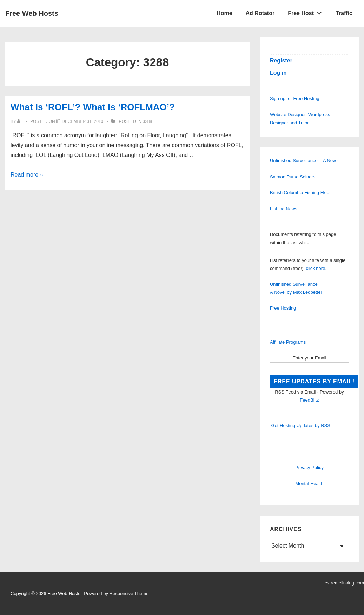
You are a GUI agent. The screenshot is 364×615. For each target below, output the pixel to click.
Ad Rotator (260, 13)
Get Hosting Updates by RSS (301, 426)
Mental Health (309, 484)
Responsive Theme (129, 593)
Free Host (307, 12)
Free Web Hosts (32, 13)
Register (281, 61)
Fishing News (284, 209)
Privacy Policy (309, 467)
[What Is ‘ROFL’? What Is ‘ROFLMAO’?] (82, 121)
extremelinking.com (344, 583)
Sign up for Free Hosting (295, 98)
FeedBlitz (309, 400)
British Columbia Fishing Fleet (300, 193)
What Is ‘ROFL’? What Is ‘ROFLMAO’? (93, 107)
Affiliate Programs (288, 342)
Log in (278, 73)
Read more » (27, 175)
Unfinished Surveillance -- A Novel (304, 161)
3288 (147, 121)
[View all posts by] (20, 121)
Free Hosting (283, 308)
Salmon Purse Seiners (293, 177)
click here (315, 268)
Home (224, 13)
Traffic (344, 13)
